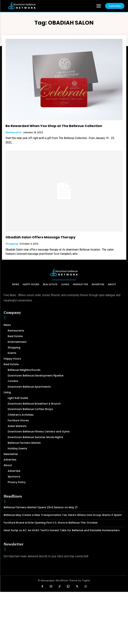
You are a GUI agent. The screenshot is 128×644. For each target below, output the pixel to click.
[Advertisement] (64, 617)
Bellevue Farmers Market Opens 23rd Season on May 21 (41, 507)
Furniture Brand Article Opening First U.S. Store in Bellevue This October (51, 523)
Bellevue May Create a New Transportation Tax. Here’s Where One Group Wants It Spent (63, 515)
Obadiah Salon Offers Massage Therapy (40, 237)
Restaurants (13, 132)
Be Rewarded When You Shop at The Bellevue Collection (54, 126)
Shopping (12, 244)
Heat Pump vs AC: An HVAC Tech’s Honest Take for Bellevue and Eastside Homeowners (62, 530)
